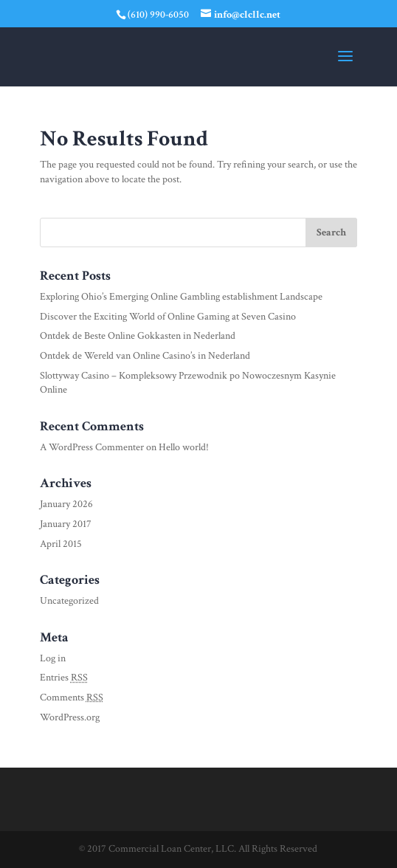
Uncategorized (69, 601)
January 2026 (66, 504)
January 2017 (66, 524)
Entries (64, 678)
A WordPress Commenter (92, 447)
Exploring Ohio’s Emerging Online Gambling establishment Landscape (181, 297)
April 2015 (61, 544)
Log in (53, 658)
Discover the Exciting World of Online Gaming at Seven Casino (168, 317)
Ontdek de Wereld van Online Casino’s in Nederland (145, 356)
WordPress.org (70, 717)
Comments (72, 697)
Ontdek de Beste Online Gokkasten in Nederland (138, 336)
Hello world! (184, 447)
